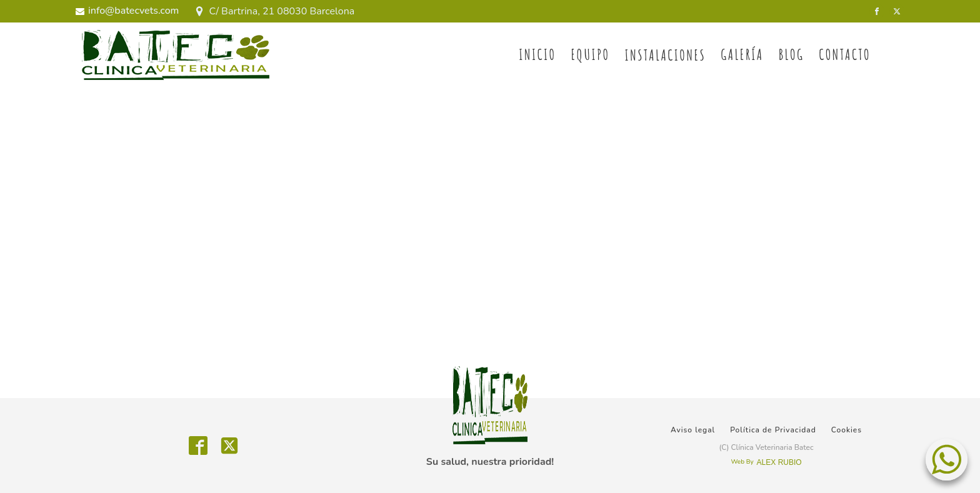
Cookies (847, 430)
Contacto (845, 54)
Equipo (591, 54)
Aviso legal (693, 430)
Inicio (537, 54)
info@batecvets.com (133, 11)
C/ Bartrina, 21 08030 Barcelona (282, 11)
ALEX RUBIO (779, 462)
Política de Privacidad (773, 430)
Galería (742, 54)
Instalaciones (665, 55)
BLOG (792, 54)
